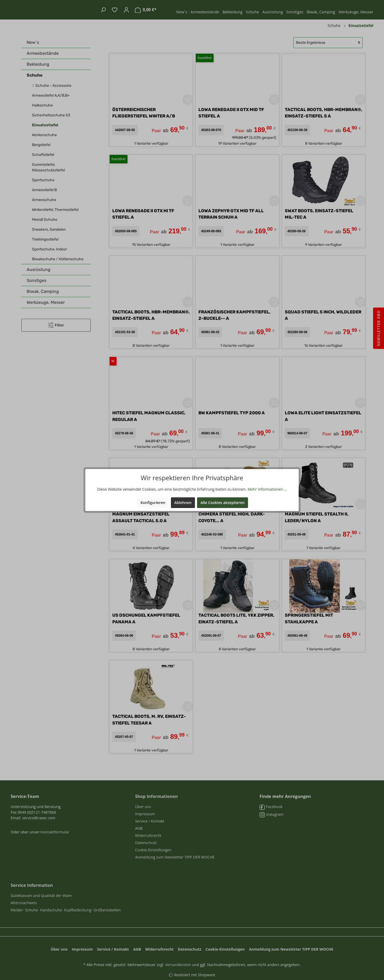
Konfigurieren (153, 503)
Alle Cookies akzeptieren (223, 503)
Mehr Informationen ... (267, 489)
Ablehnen (183, 503)
